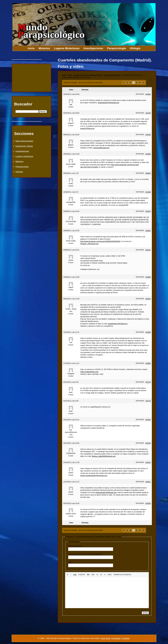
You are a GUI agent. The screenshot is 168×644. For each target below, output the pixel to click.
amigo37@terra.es (87, 128)
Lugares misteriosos (24, 156)
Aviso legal (106, 638)
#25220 (148, 462)
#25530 (148, 503)
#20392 (148, 154)
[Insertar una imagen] (93, 575)
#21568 (148, 192)
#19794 (148, 135)
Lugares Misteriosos (67, 48)
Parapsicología (116, 48)
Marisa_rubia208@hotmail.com (104, 456)
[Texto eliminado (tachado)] (88, 575)
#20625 (148, 173)
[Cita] (82, 575)
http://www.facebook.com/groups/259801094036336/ (100, 241)
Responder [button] (140, 94)
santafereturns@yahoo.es (118, 324)
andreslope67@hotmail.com (109, 103)
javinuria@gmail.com (101, 148)
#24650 (148, 363)
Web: (70, 562)
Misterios (44, 48)
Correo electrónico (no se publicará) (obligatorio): (85, 554)
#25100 (148, 443)
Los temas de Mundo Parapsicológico (88, 75)
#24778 (148, 382)
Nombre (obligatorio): (76, 546)
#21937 (148, 211)
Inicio (31, 48)
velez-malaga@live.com (89, 372)
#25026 (148, 420)
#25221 (148, 482)
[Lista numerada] (101, 575)
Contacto (126, 638)
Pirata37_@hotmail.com (89, 244)
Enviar (145, 613)
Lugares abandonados (112, 75)
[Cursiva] (71, 575)
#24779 (148, 401)
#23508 (148, 277)
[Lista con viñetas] (97, 575)
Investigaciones (93, 48)
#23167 (148, 250)
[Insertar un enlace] (75, 575)
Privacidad (116, 638)
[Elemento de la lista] (105, 575)
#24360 (148, 332)
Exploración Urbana (24, 146)
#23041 (148, 231)
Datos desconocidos (24, 141)
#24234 (148, 299)
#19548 (148, 94)
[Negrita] (68, 575)
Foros (70, 75)
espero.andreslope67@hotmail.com (94, 476)
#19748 (148, 113)
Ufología (135, 48)
